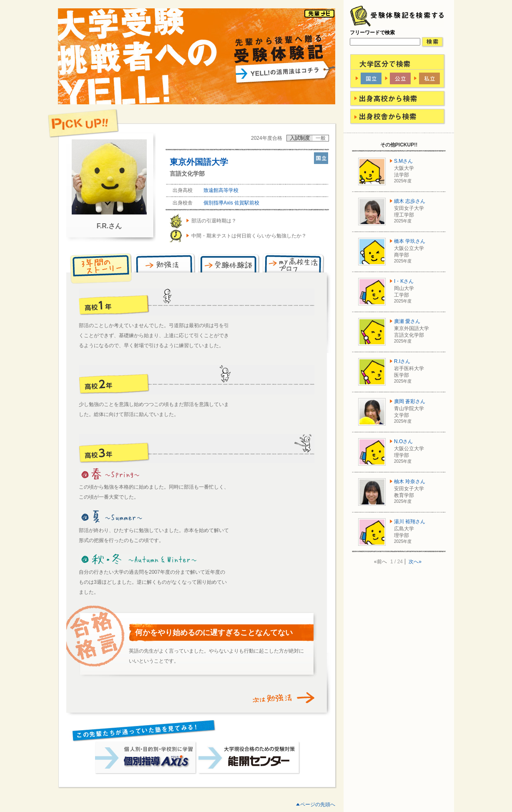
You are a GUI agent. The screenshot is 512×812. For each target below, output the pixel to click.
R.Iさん (402, 361)
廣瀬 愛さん (407, 321)
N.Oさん (403, 441)
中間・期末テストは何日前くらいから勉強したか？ (249, 236)
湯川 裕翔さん (410, 522)
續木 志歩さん (410, 201)
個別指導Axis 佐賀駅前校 (231, 203)
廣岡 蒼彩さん (410, 401)
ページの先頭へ (318, 804)
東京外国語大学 (199, 162)
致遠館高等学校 (221, 190)
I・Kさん (404, 281)
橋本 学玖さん (410, 241)
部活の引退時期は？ (214, 221)
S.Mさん (403, 161)
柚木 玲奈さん (410, 482)
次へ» (415, 562)
